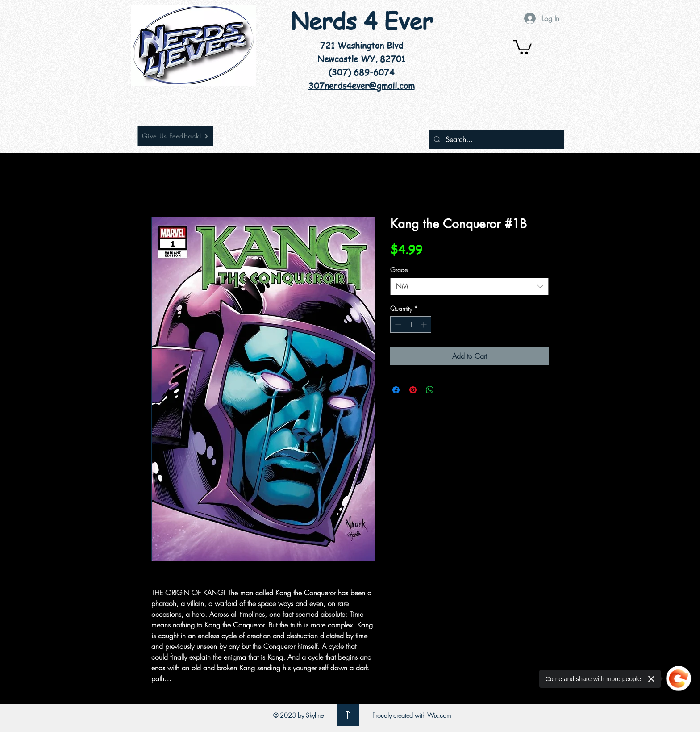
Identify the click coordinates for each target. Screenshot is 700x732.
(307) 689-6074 (362, 72)
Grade (399, 270)
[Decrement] (397, 324)
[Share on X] (447, 390)
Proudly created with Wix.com (412, 715)
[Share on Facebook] (396, 390)
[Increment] (424, 324)
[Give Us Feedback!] (175, 136)
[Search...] (495, 140)
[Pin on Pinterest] (413, 390)
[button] (522, 46)
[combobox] (469, 287)
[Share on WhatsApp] (430, 390)
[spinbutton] (411, 324)
